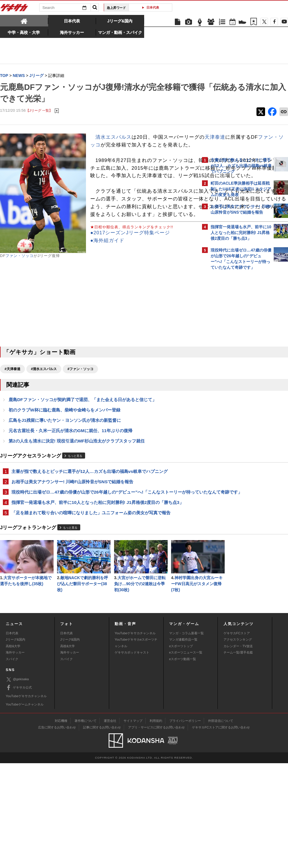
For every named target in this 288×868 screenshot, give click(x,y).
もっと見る (75, 498)
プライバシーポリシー (185, 826)
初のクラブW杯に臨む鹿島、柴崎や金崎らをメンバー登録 (64, 451)
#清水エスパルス (44, 410)
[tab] (24, 21)
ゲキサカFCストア (237, 738)
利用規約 (156, 826)
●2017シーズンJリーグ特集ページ (40, 295)
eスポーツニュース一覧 (186, 757)
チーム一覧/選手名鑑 (238, 757)
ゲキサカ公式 (19, 792)
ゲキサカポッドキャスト (132, 757)
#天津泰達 (12, 410)
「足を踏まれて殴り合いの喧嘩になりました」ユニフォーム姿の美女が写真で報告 (91, 563)
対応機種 (61, 826)
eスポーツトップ (181, 751)
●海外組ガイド (17, 302)
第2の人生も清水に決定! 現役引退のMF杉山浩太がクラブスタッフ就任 (77, 483)
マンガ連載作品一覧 (183, 744)
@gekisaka (17, 784)
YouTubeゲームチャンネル (25, 809)
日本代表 (153, 7)
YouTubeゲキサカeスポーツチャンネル (136, 747)
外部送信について (221, 826)
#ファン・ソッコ (80, 410)
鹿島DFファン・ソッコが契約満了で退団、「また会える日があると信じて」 (83, 441)
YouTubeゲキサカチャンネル (135, 738)
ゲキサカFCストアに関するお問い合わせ (221, 832)
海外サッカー (15, 757)
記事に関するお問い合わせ (102, 832)
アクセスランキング (238, 744)
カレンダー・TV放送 (238, 751)
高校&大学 (13, 751)
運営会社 (110, 826)
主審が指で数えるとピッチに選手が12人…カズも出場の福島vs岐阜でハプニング (90, 514)
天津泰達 (121, 145)
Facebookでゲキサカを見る (235, 372)
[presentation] (24, 21)
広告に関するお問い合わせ (57, 832)
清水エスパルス (113, 137)
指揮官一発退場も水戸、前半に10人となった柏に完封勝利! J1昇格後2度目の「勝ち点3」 (98, 552)
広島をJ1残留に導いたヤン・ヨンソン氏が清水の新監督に (65, 462)
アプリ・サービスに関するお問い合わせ (156, 832)
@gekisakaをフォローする (234, 360)
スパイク (12, 763)
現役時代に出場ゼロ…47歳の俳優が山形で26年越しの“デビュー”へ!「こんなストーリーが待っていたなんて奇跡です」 (99, 538)
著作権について (86, 826)
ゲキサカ (14, 9)
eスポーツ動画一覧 (183, 763)
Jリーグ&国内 (15, 744)
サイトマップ (133, 826)
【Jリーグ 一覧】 (39, 111)
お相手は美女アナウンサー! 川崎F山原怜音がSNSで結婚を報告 (72, 524)
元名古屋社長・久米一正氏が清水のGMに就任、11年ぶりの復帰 (70, 472)
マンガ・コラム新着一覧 (186, 738)
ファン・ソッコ (19, 256)
